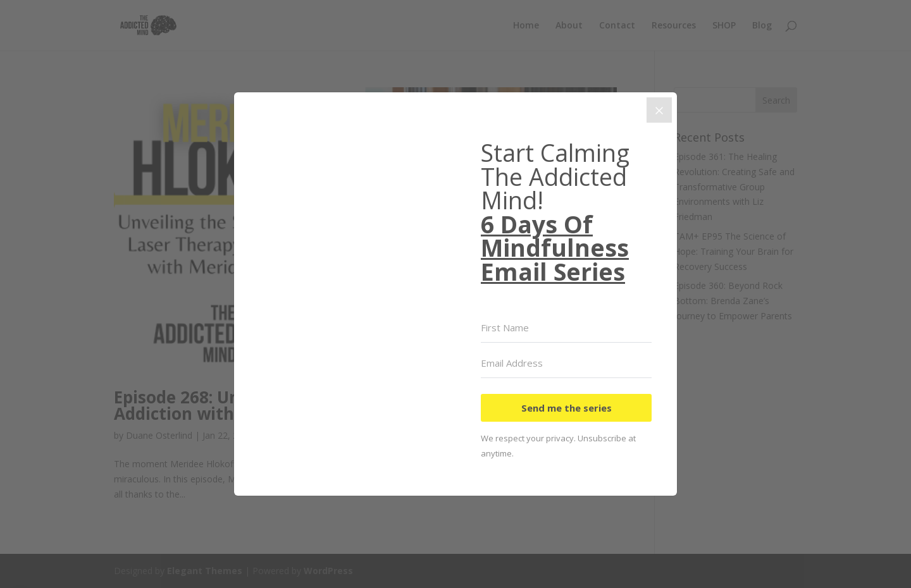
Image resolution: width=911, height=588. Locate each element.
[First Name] (566, 328)
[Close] (659, 110)
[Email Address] (566, 364)
